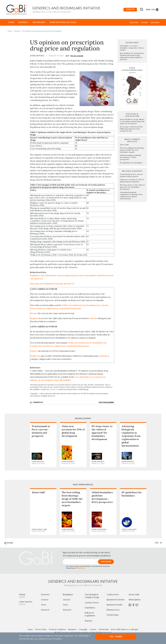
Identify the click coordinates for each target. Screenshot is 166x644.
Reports (17, 32)
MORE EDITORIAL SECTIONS (64, 23)
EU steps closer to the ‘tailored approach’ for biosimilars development (132, 187)
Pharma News (113, 610)
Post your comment (77, 56)
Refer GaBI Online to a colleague (125, 630)
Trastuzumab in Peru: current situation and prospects (131, 176)
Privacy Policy (80, 569)
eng (148, 10)
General (44, 600)
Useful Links (113, 615)
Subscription (155, 23)
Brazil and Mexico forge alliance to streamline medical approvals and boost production (132, 122)
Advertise (144, 23)
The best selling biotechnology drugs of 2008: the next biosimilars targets (132, 150)
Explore (34, 351)
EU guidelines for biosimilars (131, 163)
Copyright (83, 630)
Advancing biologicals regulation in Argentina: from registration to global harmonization (131, 196)
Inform (93, 319)
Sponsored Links (114, 605)
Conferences (113, 595)
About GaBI (134, 23)
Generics (24, 23)
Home (11, 23)
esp (153, 10)
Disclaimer (72, 630)
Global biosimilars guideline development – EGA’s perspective (131, 158)
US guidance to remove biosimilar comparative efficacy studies (132, 48)
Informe (103, 356)
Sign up (130, 10)
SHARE (9, 543)
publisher (53, 390)
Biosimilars (39, 23)
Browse (34, 314)
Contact (93, 630)
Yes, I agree (116, 637)
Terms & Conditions (57, 630)
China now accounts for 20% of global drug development (132, 181)
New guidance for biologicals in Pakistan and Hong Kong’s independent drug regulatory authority (132, 57)
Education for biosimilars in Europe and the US (52, 284)
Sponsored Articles (116, 600)
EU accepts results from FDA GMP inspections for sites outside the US (131, 129)
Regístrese (35, 356)
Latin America (28, 603)
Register (34, 319)
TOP (158, 543)
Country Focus (92, 603)
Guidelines (90, 608)
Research (45, 610)
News (43, 605)
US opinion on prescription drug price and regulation (42, 32)
